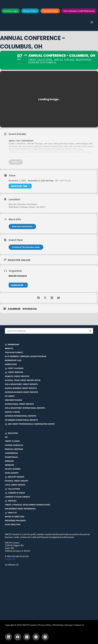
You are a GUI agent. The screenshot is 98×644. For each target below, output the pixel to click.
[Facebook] (18, 637)
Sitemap (68, 625)
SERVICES (11, 501)
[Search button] (90, 331)
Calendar (14, 310)
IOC (6, 437)
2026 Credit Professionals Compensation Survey (30, 424)
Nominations (11, 365)
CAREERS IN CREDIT (15, 493)
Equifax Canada (13, 412)
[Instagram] (36, 637)
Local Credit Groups (15, 485)
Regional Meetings (14, 449)
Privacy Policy (45, 625)
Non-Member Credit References (79, 11)
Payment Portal (50, 11)
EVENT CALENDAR (14, 369)
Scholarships (12, 473)
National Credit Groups (16, 481)
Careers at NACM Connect (18, 497)
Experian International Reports (21, 416)
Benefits (9, 349)
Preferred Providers (15, 521)
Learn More (18, 286)
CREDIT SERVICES (14, 372)
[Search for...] (46, 331)
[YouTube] (45, 637)
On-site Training (13, 469)
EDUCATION (11, 433)
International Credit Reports (19, 404)
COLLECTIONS (12, 489)
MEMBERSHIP (12, 345)
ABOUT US (11, 513)
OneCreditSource (14, 400)
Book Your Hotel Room (22, 227)
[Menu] (92, 22)
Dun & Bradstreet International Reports (25, 408)
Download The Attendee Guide (26, 248)
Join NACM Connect (14, 352)
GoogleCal (30, 310)
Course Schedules (14, 445)
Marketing (58, 625)
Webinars (10, 465)
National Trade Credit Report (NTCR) (23, 380)
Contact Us (10, 559)
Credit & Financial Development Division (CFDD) (27, 505)
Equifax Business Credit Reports (21, 388)
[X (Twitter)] (27, 637)
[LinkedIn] (8, 637)
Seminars (9, 461)
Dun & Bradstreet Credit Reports (21, 384)
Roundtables (11, 457)
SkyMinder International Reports (21, 420)
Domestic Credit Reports (17, 376)
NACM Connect (18, 277)
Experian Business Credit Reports (22, 392)
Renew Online (30, 11)
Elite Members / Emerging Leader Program (26, 356)
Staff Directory (13, 525)
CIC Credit (10, 396)
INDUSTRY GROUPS (15, 477)
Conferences (11, 453)
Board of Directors (15, 517)
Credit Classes (12, 441)
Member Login (11, 11)
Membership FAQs (13, 360)
